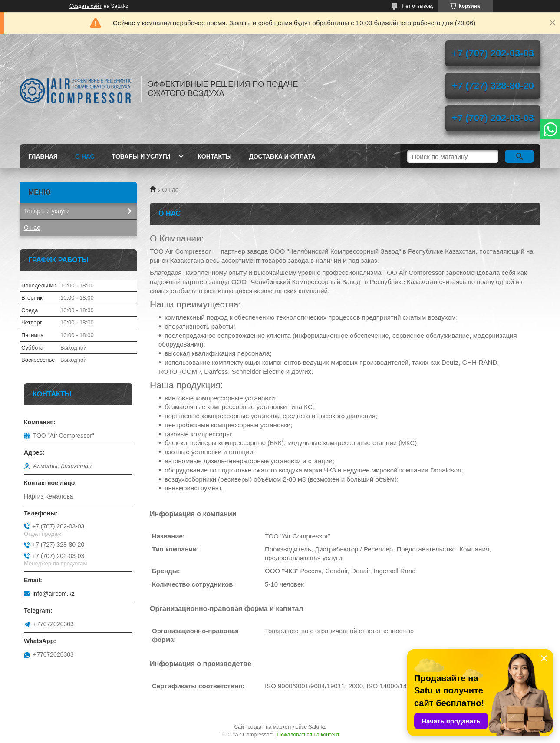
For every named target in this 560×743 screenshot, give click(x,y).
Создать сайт (86, 6)
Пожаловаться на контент (308, 735)
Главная (43, 156)
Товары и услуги (141, 156)
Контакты (214, 156)
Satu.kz (317, 727)
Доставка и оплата (282, 156)
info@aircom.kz (54, 594)
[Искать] (519, 156)
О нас (85, 156)
